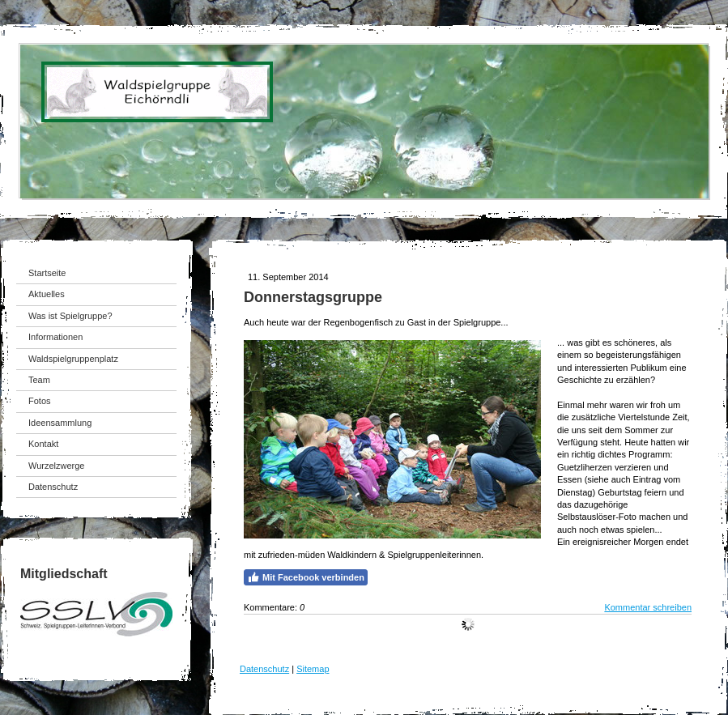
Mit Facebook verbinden (306, 577)
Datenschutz (264, 669)
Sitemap (313, 669)
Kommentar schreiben (648, 607)
